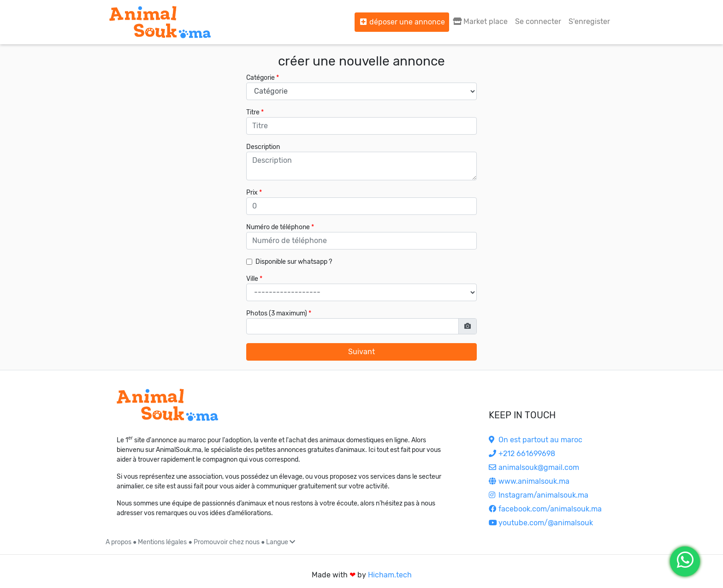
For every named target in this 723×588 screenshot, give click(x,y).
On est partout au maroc (536, 440)
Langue (281, 542)
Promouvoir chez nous (227, 542)
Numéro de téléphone (278, 227)
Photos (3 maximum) (277, 313)
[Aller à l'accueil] (160, 22)
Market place (480, 21)
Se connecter (538, 21)
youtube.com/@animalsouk (541, 523)
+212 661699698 (522, 454)
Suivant (361, 352)
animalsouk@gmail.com (534, 467)
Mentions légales (162, 542)
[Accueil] (167, 405)
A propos (119, 542)
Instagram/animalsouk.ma (539, 495)
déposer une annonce (402, 22)
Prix (252, 193)
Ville (252, 279)
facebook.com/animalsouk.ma (545, 509)
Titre (253, 112)
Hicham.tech (390, 575)
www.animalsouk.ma (529, 481)
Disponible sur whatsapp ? (294, 262)
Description (263, 147)
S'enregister (589, 21)
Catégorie (261, 78)
